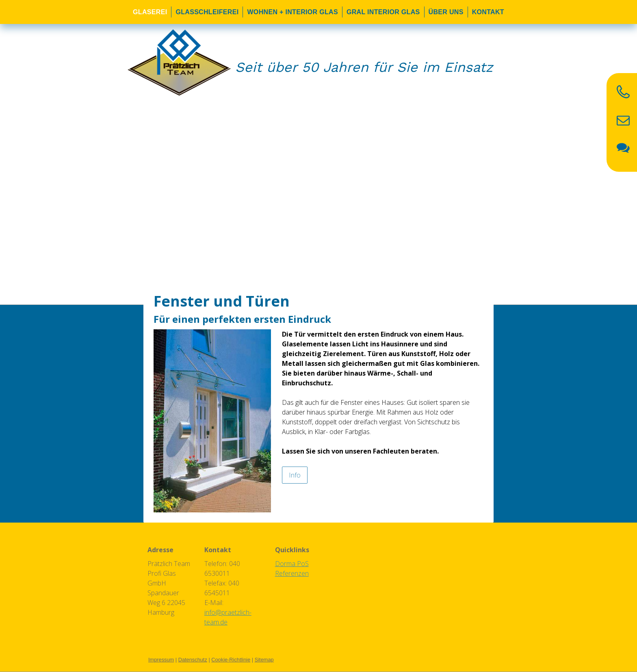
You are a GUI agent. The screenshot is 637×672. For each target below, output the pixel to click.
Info (295, 475)
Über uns (446, 12)
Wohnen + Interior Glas (292, 12)
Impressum (161, 660)
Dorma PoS (292, 564)
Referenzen (292, 573)
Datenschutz (193, 660)
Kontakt (488, 12)
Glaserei (150, 12)
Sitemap (264, 660)
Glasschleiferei (207, 12)
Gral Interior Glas (383, 12)
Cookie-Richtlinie (231, 660)
